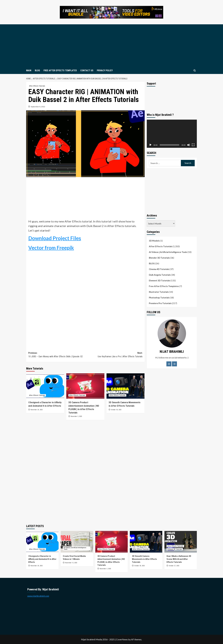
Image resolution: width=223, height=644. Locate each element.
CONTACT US (87, 70)
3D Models (154, 241)
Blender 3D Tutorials (159, 258)
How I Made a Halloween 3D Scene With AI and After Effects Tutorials (179, 559)
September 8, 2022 (38, 107)
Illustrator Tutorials (159, 292)
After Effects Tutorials (161, 246)
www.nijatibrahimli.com (38, 596)
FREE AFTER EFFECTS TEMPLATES (60, 70)
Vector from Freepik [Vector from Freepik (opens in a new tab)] (51, 248)
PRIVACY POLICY (105, 70)
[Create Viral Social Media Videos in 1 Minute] (77, 542)
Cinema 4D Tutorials (159, 269)
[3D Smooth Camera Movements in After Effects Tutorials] (126, 386)
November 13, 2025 (71, 563)
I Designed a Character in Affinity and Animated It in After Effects (42, 559)
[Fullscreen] (193, 145)
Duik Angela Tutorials (160, 275)
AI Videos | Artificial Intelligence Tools (168, 252)
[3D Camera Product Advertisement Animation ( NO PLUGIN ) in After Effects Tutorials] (85, 386)
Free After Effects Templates (164, 286)
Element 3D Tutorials (159, 280)
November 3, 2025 (76, 416)
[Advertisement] (111, 46)
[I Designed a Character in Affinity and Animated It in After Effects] (45, 386)
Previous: (57, 355)
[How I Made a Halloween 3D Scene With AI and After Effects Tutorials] (181, 542)
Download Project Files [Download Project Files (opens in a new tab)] (55, 238)
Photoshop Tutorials (159, 298)
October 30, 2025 (116, 410)
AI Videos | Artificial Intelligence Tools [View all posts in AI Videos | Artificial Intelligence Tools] (75, 548)
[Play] (150, 145)
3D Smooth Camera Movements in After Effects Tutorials (144, 559)
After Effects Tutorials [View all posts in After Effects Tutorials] (37, 86)
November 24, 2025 (37, 410)
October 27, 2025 (174, 566)
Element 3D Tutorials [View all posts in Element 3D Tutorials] (175, 549)
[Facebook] (169, 364)
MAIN (29, 70)
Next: (114, 355)
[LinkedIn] (174, 364)
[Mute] (189, 145)
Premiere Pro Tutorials (160, 303)
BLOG (37, 70)
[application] (172, 134)
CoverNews (122, 639)
